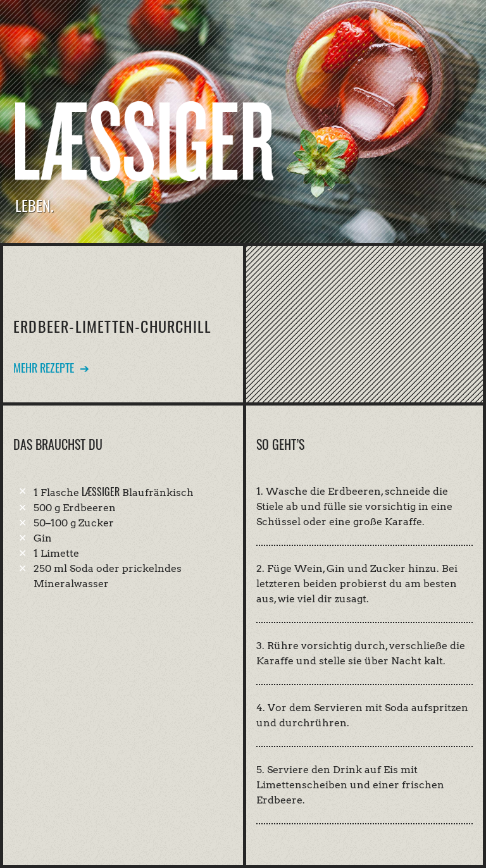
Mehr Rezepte (44, 368)
